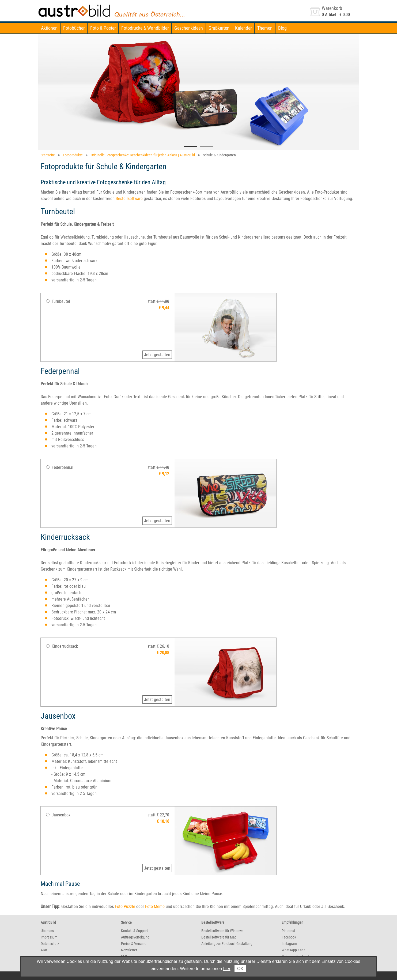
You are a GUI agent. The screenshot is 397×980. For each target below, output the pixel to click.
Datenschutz (50, 944)
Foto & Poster (103, 28)
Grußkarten (219, 28)
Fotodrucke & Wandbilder (145, 28)
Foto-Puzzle (125, 907)
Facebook (289, 937)
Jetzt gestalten (157, 355)
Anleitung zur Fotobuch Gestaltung (227, 944)
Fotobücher (74, 28)
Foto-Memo (155, 907)
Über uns (47, 931)
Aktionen (49, 28)
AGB (44, 950)
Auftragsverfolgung (135, 937)
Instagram (289, 944)
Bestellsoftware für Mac (219, 937)
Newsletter (129, 950)
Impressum (49, 937)
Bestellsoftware (129, 199)
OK (240, 969)
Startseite (48, 155)
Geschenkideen (189, 28)
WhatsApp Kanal (294, 950)
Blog (282, 28)
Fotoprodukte (73, 155)
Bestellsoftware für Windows (222, 931)
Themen (265, 28)
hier (227, 969)
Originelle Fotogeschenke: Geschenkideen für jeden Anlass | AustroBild (143, 155)
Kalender (243, 28)
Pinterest (288, 931)
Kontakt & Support (134, 931)
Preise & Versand (134, 944)
